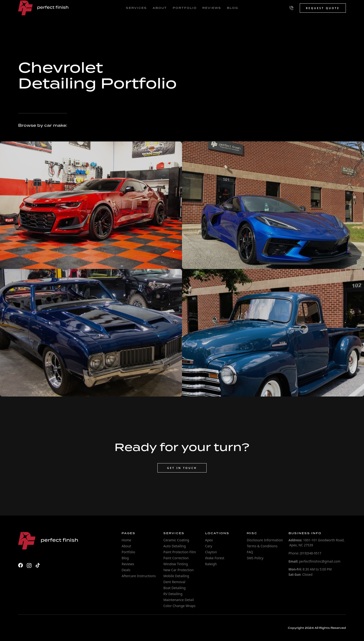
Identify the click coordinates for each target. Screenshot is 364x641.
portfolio (185, 8)
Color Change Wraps (179, 606)
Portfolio (128, 552)
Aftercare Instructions (139, 576)
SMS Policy (255, 558)
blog (233, 8)
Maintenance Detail (179, 600)
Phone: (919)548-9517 (305, 553)
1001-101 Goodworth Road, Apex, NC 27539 (317, 543)
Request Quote (323, 8)
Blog (125, 558)
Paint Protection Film (180, 552)
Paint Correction (176, 558)
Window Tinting (176, 564)
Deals (126, 570)
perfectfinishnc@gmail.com (314, 561)
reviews (212, 8)
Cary (209, 546)
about (160, 8)
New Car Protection (179, 570)
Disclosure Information (265, 540)
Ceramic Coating (176, 540)
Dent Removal (174, 582)
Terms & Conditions (262, 546)
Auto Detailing (175, 546)
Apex (209, 540)
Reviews (128, 564)
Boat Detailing (174, 588)
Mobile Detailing (176, 576)
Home (126, 540)
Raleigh (211, 564)
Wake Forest (215, 558)
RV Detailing (173, 594)
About (126, 546)
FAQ (250, 552)
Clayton (211, 552)
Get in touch (182, 468)
